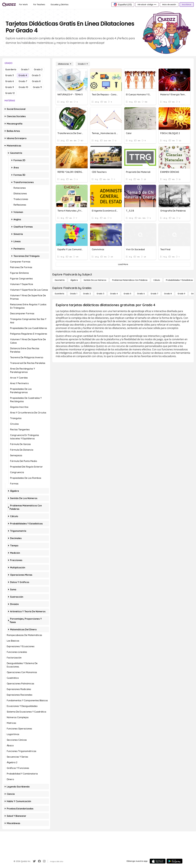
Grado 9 (9, 87)
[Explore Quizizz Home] (9, 5)
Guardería (11, 69)
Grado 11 (37, 87)
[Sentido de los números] (95, 280)
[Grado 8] (168, 294)
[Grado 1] (74, 294)
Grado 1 (25, 69)
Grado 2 (38, 69)
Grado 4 (23, 75)
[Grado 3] (100, 294)
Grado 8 (36, 81)
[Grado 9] (181, 294)
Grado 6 (9, 81)
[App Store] (158, 861)
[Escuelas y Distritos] (60, 5)
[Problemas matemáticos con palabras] (130, 280)
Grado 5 (36, 75)
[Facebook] (39, 861)
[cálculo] (157, 280)
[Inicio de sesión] (169, 5)
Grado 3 (9, 75)
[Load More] (123, 264)
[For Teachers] (39, 5)
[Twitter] (34, 861)
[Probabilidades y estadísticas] (179, 280)
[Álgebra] (74, 280)
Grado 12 (10, 93)
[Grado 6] (141, 294)
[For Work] (23, 5)
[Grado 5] (127, 294)
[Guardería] (59, 294)
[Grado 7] (154, 294)
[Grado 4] (83, 64)
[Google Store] (174, 861)
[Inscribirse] (187, 5)
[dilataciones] (65, 64)
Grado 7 (23, 81)
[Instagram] (44, 861)
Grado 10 (23, 87)
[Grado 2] (87, 294)
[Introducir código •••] (147, 5)
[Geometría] (60, 280)
